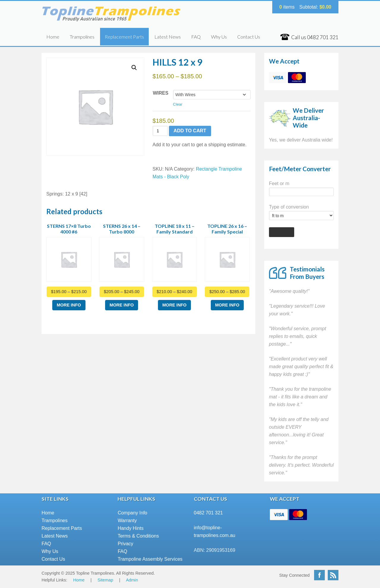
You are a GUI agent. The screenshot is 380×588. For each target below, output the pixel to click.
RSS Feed (333, 575)
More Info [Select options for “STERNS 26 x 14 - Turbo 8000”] (122, 305)
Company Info (132, 513)
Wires (161, 93)
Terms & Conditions (138, 536)
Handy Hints (130, 528)
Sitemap (106, 580)
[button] (134, 68)
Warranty (127, 521)
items (287, 7)
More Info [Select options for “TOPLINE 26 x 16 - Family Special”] (227, 305)
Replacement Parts (124, 37)
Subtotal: (315, 7)
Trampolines (82, 37)
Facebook (319, 575)
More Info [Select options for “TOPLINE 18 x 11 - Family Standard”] (175, 305)
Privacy (125, 544)
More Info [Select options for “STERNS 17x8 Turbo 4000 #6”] (69, 305)
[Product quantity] (160, 131)
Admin (132, 580)
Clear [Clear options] (178, 104)
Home (53, 37)
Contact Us (249, 37)
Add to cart (190, 131)
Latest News (168, 37)
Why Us (219, 37)
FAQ (196, 37)
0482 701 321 (208, 513)
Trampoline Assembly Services (150, 559)
